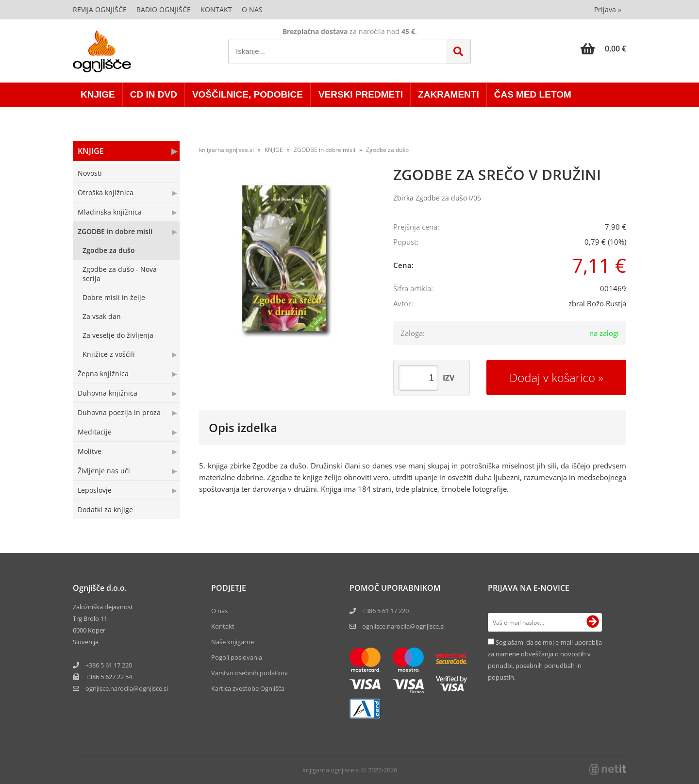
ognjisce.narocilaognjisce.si (127, 688)
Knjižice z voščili (109, 354)
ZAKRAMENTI (449, 94)
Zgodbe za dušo (109, 250)
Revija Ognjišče (100, 9)
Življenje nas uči (104, 471)
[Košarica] (603, 49)
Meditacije (95, 432)
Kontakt (216, 9)
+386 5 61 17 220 (109, 665)
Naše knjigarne (233, 642)
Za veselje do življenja (118, 335)
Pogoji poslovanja (237, 657)
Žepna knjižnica (103, 374)
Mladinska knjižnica (110, 212)
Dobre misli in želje (114, 297)
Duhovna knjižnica (108, 393)
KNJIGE (98, 94)
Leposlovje (95, 490)
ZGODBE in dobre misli (115, 231)
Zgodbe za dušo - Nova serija (120, 274)
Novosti (90, 173)
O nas (252, 9)
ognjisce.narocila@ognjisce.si (403, 626)
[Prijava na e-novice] (593, 622)
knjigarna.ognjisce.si (226, 150)
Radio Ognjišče (164, 9)
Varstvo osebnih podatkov (250, 673)
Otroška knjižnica (106, 192)
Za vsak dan (102, 316)
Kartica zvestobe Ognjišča (248, 688)
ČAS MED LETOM (533, 94)
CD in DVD (154, 94)
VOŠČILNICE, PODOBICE (248, 94)
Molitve (90, 451)
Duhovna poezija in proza (119, 412)
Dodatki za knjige (105, 509)
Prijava (608, 9)
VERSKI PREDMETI (361, 94)
